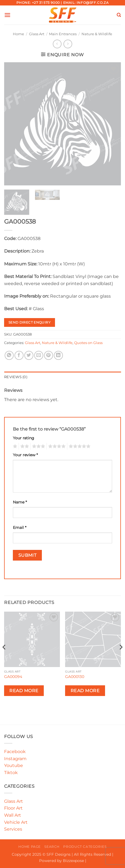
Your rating (24, 438)
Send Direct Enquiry (30, 322)
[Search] (119, 15)
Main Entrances (63, 34)
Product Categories (85, 847)
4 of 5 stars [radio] (56, 446)
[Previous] (4, 658)
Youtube (14, 765)
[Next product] (57, 44)
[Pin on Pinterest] (49, 355)
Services (13, 829)
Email (20, 528)
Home (18, 34)
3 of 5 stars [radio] (38, 446)
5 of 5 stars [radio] (79, 446)
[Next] (121, 658)
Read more (24, 691)
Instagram (15, 759)
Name (20, 502)
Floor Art (13, 808)
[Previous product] (68, 44)
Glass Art (37, 34)
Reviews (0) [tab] (16, 377)
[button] (7, 15)
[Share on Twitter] (29, 355)
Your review (25, 455)
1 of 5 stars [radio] (14, 446)
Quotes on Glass (88, 343)
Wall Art (13, 815)
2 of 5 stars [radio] (24, 446)
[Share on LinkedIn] (58, 355)
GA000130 (75, 677)
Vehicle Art (16, 822)
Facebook (15, 752)
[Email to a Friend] (39, 355)
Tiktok (11, 773)
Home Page (30, 847)
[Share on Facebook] (19, 355)
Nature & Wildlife (97, 34)
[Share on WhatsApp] (9, 355)
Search (52, 847)
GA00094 (13, 677)
